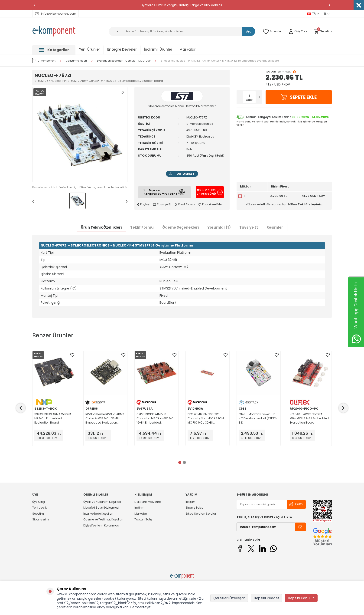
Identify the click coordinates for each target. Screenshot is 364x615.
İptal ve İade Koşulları (98, 514)
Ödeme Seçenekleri (180, 227)
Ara (249, 31)
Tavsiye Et (162, 204)
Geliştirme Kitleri (76, 61)
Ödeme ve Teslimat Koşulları (103, 519)
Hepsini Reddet (266, 598)
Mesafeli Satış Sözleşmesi (101, 508)
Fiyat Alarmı (185, 204)
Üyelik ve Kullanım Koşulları (102, 502)
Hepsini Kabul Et (301, 598)
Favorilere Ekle (210, 204)
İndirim (139, 508)
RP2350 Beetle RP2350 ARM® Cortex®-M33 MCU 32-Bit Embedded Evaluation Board (105, 418)
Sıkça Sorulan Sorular (201, 514)
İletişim (190, 502)
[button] (35, 5)
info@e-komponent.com (55, 14)
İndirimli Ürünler (158, 49)
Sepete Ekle (299, 97)
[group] (80, 135)
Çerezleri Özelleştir (229, 598)
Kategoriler (54, 50)
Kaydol (296, 504)
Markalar (188, 49)
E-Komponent (44, 61)
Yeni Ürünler (89, 49)
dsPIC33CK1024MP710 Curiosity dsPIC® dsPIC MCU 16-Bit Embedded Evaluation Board (156, 418)
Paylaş (143, 204)
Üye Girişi (39, 502)
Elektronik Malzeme (148, 502)
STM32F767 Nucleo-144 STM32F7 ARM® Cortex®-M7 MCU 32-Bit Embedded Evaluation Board (220, 61)
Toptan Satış (143, 519)
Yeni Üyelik (39, 508)
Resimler (275, 227)
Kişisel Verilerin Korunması (101, 525)
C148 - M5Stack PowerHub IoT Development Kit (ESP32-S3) (258, 418)
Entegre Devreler (122, 49)
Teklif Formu (142, 227)
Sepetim (38, 514)
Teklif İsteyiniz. (310, 204)
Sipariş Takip (194, 508)
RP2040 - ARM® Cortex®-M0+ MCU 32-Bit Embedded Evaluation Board (309, 418)
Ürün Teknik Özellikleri (101, 227)
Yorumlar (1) (219, 227)
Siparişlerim (41, 519)
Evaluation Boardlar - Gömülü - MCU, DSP (124, 61)
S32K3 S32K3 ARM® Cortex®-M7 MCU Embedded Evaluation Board (54, 418)
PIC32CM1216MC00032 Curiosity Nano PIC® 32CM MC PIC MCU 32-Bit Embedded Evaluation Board (206, 418)
